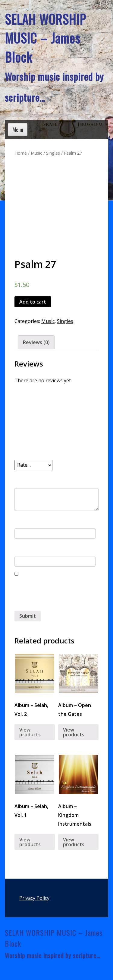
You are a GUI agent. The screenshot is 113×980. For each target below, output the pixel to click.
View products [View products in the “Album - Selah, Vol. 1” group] (30, 842)
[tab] (36, 342)
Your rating (30, 452)
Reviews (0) (36, 342)
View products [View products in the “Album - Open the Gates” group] (74, 732)
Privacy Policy (34, 898)
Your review (31, 478)
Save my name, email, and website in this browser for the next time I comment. (55, 594)
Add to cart (33, 302)
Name (23, 521)
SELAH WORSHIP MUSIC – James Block (45, 38)
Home (21, 153)
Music (36, 153)
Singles (53, 153)
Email (22, 549)
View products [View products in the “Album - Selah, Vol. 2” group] (30, 732)
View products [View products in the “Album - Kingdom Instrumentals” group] (74, 842)
